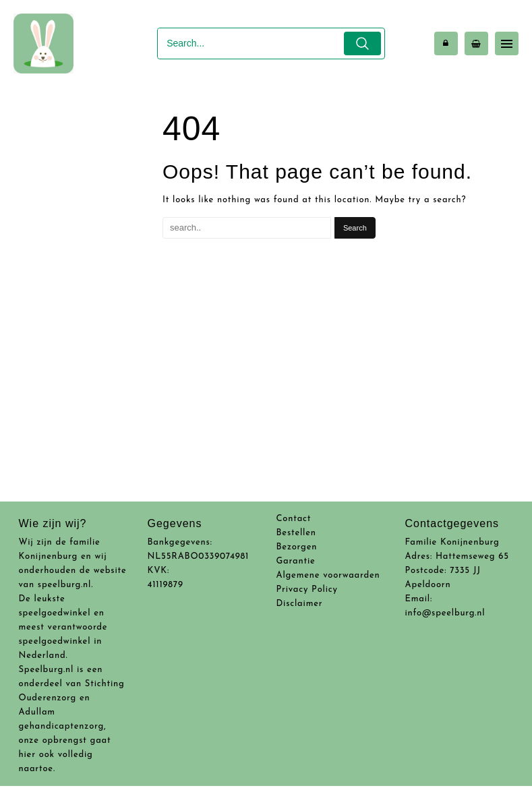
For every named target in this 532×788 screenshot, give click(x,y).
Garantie (296, 561)
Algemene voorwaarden (328, 575)
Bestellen (296, 533)
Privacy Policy (307, 589)
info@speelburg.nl (445, 613)
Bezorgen (297, 547)
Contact (294, 519)
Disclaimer (300, 604)
